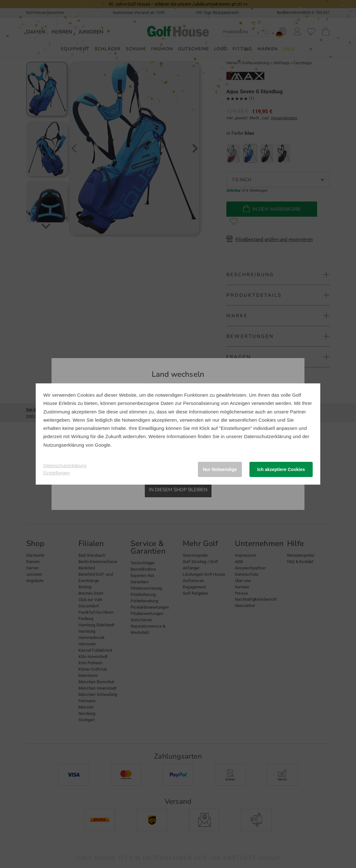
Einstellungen (57, 473)
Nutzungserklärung (64, 445)
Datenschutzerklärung (268, 436)
